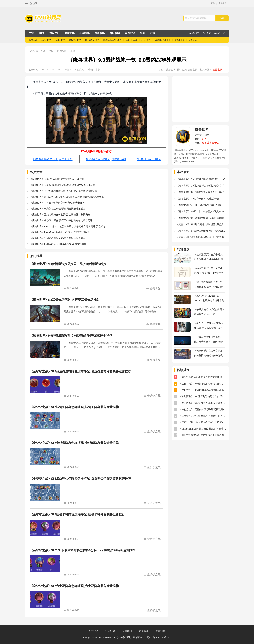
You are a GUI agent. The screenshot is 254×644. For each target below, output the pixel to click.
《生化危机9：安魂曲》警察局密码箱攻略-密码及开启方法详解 (203, 409)
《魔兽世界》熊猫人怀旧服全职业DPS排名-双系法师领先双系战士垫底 (67, 197)
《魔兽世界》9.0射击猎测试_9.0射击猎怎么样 (200, 186)
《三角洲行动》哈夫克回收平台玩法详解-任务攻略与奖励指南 (203, 422)
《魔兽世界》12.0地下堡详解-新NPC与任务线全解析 (57, 203)
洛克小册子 (179, 40)
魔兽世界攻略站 (210, 143)
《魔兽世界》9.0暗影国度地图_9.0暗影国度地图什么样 (202, 218)
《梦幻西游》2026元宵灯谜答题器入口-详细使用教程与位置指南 (203, 397)
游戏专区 (207, 33)
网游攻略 (69, 33)
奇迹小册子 (46, 40)
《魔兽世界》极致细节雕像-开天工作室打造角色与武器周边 (61, 221)
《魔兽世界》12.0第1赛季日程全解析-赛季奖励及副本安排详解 (63, 185)
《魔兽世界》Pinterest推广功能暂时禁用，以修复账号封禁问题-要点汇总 (68, 226)
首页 (32, 33)
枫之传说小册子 (92, 40)
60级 (135, 40)
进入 (204, 139)
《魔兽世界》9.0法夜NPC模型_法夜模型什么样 (201, 179)
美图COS (130, 33)
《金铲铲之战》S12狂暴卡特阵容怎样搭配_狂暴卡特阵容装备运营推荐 (77, 514)
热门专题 (33, 40)
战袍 (185, 70)
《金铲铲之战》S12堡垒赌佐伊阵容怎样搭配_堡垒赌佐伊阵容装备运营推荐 (80, 479)
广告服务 (144, 631)
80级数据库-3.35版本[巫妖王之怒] (53, 159)
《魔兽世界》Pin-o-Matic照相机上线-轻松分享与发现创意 (60, 232)
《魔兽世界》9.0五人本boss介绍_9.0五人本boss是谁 (202, 212)
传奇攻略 (193, 40)
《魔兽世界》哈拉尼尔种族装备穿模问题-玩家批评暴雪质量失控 (64, 191)
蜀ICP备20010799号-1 (158, 637)
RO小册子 (146, 40)
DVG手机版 (220, 33)
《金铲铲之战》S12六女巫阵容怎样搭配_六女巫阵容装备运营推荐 (74, 586)
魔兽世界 (171, 70)
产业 (153, 33)
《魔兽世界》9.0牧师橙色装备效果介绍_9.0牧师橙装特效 (202, 192)
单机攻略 (100, 33)
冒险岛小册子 (75, 40)
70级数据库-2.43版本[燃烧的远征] (106, 159)
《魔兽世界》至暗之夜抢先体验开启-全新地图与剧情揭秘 (60, 215)
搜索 (222, 18)
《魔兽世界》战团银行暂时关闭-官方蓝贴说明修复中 (58, 238)
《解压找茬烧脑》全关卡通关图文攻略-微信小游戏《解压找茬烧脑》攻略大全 (203, 377)
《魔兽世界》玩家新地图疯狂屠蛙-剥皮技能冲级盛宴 (58, 209)
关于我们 (93, 631)
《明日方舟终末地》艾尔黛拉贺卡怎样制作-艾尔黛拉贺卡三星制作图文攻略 (203, 435)
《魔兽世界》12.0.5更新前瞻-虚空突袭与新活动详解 (57, 179)
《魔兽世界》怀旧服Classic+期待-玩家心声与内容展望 (58, 244)
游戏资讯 (54, 33)
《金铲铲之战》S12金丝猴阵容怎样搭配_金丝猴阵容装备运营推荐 (74, 443)
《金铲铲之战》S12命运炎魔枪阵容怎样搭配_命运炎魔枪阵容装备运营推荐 (80, 371)
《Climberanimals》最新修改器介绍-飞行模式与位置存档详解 (203, 429)
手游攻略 (85, 33)
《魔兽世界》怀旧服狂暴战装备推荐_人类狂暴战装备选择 (202, 205)
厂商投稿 (161, 631)
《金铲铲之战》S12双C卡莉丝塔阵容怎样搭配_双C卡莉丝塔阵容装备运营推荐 (83, 550)
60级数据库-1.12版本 (149, 159)
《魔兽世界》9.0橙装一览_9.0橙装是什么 (198, 199)
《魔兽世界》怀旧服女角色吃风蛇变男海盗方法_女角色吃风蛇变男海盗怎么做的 (202, 224)
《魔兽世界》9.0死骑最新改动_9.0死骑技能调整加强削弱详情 (71, 336)
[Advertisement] (200, 99)
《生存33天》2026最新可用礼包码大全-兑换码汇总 (203, 384)
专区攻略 (115, 33)
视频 (143, 33)
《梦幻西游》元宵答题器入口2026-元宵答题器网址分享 (203, 403)
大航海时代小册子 (162, 40)
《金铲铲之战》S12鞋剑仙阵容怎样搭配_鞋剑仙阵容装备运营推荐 (74, 407)
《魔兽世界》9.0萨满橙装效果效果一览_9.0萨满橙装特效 (68, 264)
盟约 (179, 70)
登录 (213, 3)
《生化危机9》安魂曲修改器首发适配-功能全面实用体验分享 (203, 390)
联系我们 (110, 631)
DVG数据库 (194, 33)
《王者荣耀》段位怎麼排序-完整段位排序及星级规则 (203, 416)
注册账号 (222, 3)
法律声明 (127, 631)
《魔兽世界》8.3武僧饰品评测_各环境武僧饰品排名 (65, 300)
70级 (128, 40)
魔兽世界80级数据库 (112, 40)
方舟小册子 (60, 40)
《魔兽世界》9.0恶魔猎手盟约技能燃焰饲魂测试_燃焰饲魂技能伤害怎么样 (202, 237)
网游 (42, 33)
